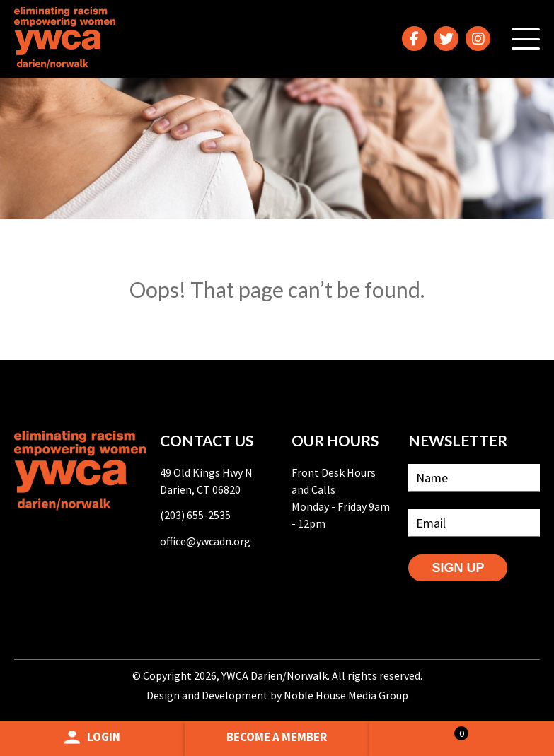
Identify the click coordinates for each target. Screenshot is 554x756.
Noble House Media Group (346, 695)
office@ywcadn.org (205, 541)
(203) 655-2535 (195, 515)
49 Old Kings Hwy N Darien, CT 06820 (206, 481)
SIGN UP (458, 568)
